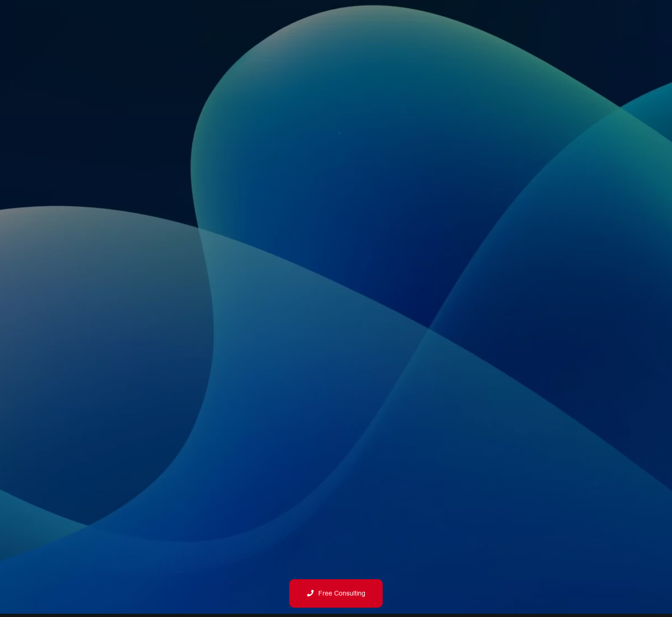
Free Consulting (336, 593)
